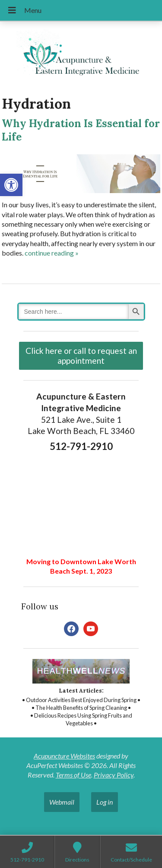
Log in (105, 802)
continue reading (52, 253)
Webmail (62, 802)
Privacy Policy (114, 775)
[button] (11, 185)
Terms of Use (73, 775)
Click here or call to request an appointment (81, 356)
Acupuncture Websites (64, 756)
